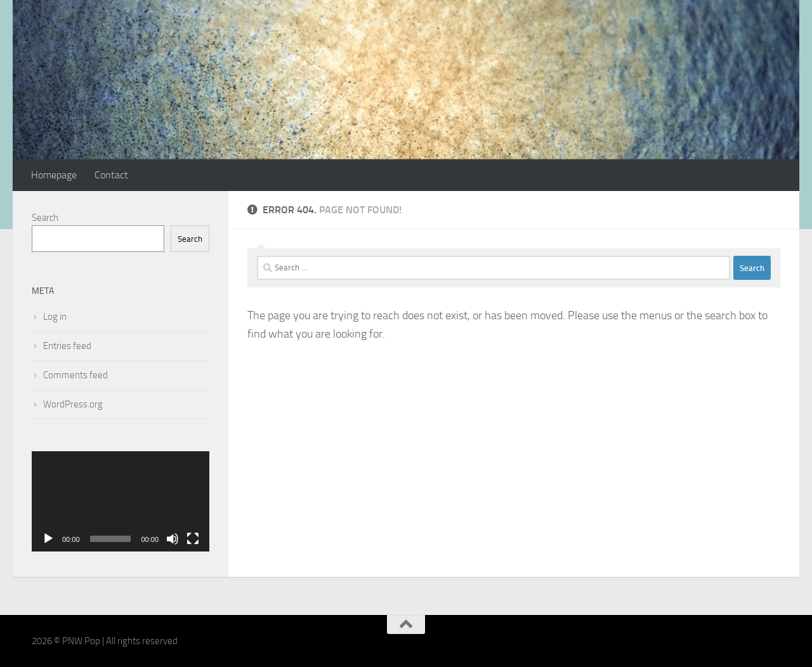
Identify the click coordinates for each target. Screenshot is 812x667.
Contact (111, 175)
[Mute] (173, 539)
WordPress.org (73, 404)
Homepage (54, 175)
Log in (55, 317)
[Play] (48, 539)
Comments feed (75, 375)
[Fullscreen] (193, 539)
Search (45, 218)
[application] (121, 501)
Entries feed (67, 346)
